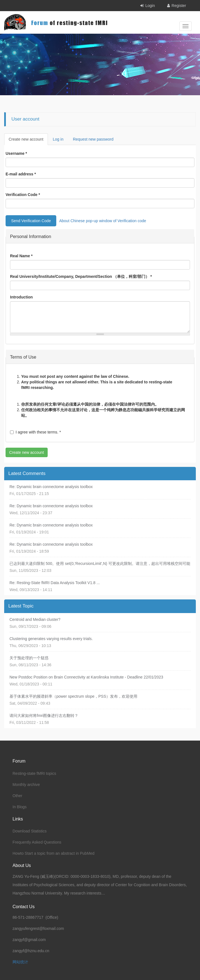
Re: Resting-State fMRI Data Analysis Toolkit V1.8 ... (55, 583)
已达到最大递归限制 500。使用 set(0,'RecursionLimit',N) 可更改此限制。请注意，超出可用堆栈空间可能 (100, 563)
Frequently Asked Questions (37, 842)
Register (179, 6)
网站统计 (20, 962)
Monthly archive (26, 785)
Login (150, 6)
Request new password (93, 139)
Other (17, 796)
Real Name (21, 256)
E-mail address (21, 174)
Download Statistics (30, 831)
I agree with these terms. (36, 432)
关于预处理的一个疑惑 (29, 658)
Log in (58, 139)
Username (16, 153)
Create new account (28, 141)
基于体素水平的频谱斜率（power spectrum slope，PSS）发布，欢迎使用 (73, 696)
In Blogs (20, 807)
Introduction (21, 297)
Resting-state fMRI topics (34, 773)
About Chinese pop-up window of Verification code (103, 221)
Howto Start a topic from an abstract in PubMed (53, 853)
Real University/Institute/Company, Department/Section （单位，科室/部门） (81, 276)
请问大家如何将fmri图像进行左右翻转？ (44, 716)
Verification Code (23, 195)
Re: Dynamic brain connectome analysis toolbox (51, 487)
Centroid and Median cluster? (35, 619)
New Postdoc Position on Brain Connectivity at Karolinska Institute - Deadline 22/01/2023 (86, 677)
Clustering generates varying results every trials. (51, 639)
